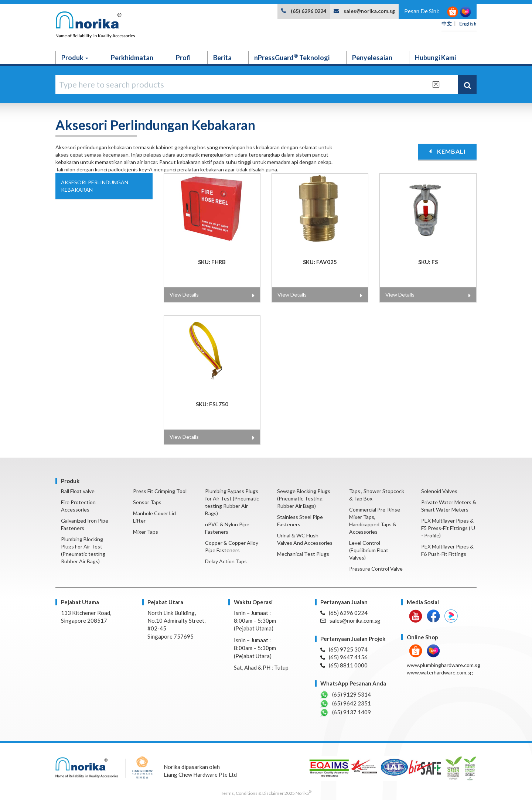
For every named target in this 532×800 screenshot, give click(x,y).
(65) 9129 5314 (346, 695)
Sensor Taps (147, 502)
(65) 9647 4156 (344, 657)
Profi (183, 58)
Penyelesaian (372, 58)
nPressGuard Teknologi (292, 57)
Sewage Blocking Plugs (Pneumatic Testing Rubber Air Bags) (304, 498)
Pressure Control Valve (376, 569)
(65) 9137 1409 (346, 712)
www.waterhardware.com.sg (440, 672)
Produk (75, 58)
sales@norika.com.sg (369, 11)
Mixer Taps (146, 532)
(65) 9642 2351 (346, 704)
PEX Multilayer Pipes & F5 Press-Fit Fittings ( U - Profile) (448, 528)
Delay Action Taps (226, 561)
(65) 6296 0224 (308, 11)
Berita (222, 58)
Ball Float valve (78, 491)
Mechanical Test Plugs (303, 554)
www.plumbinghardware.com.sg (444, 665)
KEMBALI (447, 151)
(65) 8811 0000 (344, 665)
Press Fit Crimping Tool (160, 491)
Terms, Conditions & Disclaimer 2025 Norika (266, 793)
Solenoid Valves (439, 491)
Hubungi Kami (435, 58)
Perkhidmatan (132, 58)
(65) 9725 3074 (344, 649)
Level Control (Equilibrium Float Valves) (369, 550)
